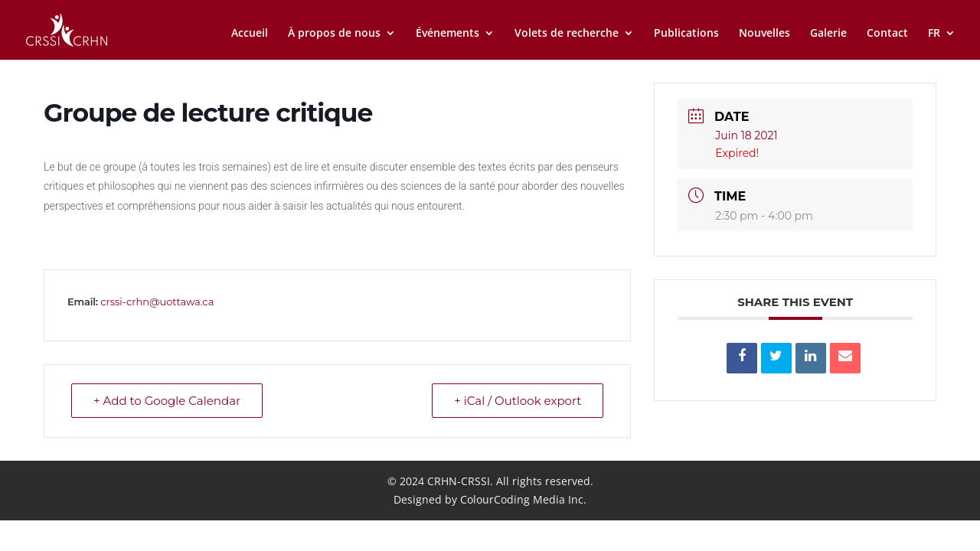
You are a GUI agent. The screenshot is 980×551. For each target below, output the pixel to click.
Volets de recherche (567, 34)
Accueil (250, 34)
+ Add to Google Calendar (167, 401)
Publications (686, 34)
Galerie (828, 34)
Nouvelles (764, 34)
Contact (887, 34)
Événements (448, 34)
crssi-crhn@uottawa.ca (157, 302)
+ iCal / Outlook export (518, 401)
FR (934, 34)
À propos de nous (334, 34)
